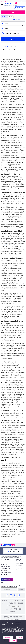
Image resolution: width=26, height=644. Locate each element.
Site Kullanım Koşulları (6, 573)
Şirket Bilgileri (4, 564)
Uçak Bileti (7, 47)
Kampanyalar (4, 1)
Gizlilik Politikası (20, 566)
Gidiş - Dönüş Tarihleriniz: (9, 32)
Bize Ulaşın (3, 562)
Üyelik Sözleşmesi (20, 564)
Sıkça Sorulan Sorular (6, 566)
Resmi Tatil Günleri (5, 575)
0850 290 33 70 (14, 552)
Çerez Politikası (20, 572)
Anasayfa (2, 47)
